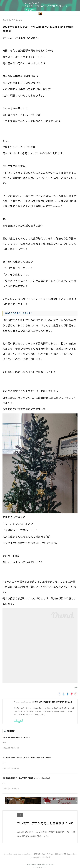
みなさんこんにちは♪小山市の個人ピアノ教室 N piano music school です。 (31, 743)
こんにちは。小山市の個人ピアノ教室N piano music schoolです (26, 763)
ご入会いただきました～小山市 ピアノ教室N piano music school (27, 758)
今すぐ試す (30, 10)
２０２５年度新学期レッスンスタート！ (17, 737)
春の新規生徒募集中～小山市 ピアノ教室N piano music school (26, 778)
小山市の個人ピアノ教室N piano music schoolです (21, 783)
